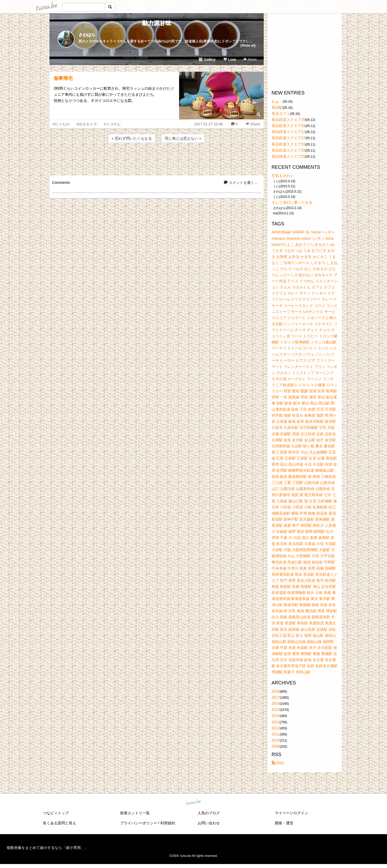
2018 (276, 691)
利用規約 (168, 823)
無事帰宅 (63, 78)
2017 (276, 697)
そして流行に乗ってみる (292, 202)
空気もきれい (283, 176)
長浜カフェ (281, 113)
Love (230, 60)
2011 (276, 734)
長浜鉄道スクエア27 (289, 132)
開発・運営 (284, 823)
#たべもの (61, 124)
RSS (278, 763)
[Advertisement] (157, 158)
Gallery (207, 60)
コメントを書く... (241, 183)
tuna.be (193, 802)
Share (250, 59)
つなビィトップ (56, 813)
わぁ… (277, 101)
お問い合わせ (209, 823)
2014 (276, 716)
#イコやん (112, 124)
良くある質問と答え (60, 823)
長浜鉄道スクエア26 (289, 144)
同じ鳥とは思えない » (183, 138)
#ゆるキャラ (87, 124)
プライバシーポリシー (139, 823)
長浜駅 (277, 107)
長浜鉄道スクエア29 (289, 120)
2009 (276, 746)
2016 (276, 703)
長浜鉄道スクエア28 (289, 126)
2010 (276, 740)
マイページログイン (292, 813)
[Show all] (248, 45)
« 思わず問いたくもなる (132, 138)
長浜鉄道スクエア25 (289, 156)
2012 (276, 728)
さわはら (87, 35)
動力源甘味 (157, 23)
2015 (276, 710)
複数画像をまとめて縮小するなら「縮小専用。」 (47, 848)
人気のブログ (209, 813)
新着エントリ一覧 (135, 813)
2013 (276, 722)
